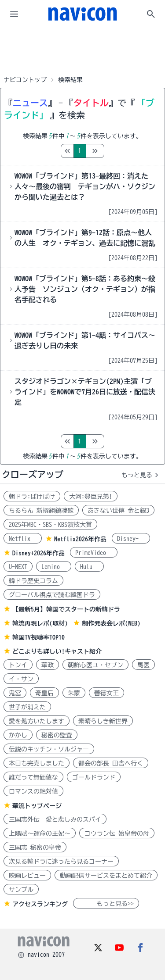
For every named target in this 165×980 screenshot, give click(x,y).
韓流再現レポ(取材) (40, 623)
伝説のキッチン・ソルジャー (49, 749)
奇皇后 (44, 693)
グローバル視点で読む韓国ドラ (52, 595)
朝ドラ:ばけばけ (32, 497)
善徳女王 (106, 693)
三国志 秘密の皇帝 (35, 848)
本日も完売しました (37, 763)
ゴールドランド (94, 777)
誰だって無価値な (33, 777)
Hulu (89, 567)
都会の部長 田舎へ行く (111, 763)
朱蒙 (74, 693)
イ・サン (21, 679)
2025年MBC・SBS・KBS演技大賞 (50, 525)
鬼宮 (15, 693)
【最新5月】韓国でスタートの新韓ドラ (66, 609)
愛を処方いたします (37, 721)
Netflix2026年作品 (80, 539)
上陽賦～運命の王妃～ (40, 833)
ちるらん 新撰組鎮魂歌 (41, 511)
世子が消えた (27, 707)
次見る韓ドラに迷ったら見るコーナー (61, 862)
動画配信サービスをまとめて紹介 (106, 876)
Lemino (54, 567)
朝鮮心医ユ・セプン (95, 665)
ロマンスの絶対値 (33, 791)
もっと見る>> (106, 904)
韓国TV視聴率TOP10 (38, 637)
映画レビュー (27, 876)
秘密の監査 (57, 735)
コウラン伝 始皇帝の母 (117, 833)
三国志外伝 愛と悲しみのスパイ (55, 819)
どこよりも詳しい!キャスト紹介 (57, 651)
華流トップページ (37, 806)
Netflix (23, 539)
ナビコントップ (25, 80)
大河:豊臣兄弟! (91, 497)
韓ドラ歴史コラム (33, 581)
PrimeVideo (94, 553)
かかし (18, 735)
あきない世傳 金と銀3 (118, 511)
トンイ (18, 665)
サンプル (21, 890)
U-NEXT (18, 567)
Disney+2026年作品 (38, 553)
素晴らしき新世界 (103, 721)
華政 (48, 665)
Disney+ (131, 539)
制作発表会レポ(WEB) (111, 623)
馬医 (143, 665)
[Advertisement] (83, 50)
